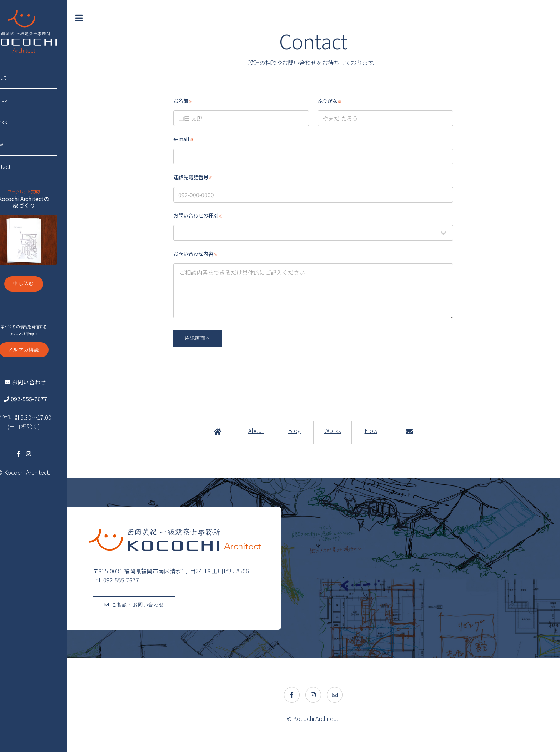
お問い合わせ (47, 382)
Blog (304, 430)
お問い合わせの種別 (207, 215)
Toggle (100, 18)
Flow (380, 430)
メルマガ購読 (43, 350)
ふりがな (339, 101)
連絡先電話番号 (202, 177)
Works (342, 430)
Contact (20, 166)
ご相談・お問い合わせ (157, 605)
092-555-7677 (47, 399)
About (266, 430)
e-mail (193, 139)
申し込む (43, 283)
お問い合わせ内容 (205, 253)
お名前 (192, 101)
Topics (18, 99)
